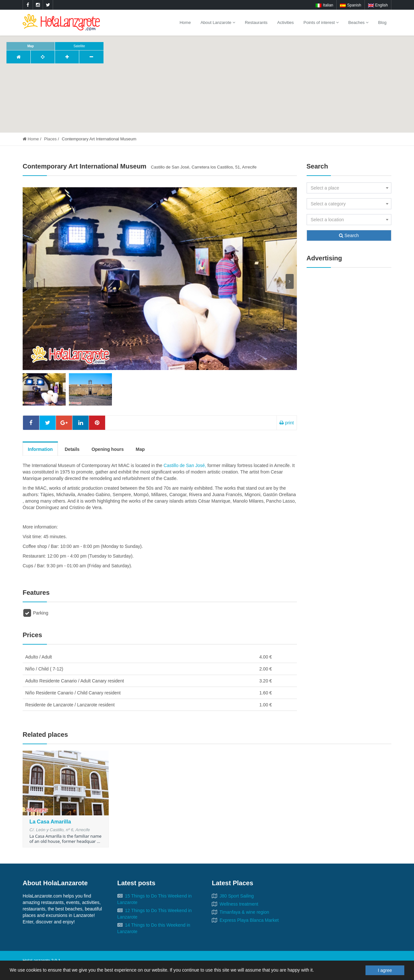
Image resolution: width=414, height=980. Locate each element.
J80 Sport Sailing (237, 896)
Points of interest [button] (321, 22)
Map (140, 449)
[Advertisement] (349, 371)
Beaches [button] (358, 22)
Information (40, 449)
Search (349, 235)
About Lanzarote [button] (218, 22)
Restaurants (256, 22)
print (287, 423)
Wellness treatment (239, 904)
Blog (382, 22)
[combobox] (349, 188)
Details (72, 449)
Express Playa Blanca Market (249, 920)
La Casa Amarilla (50, 822)
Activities (285, 22)
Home (185, 22)
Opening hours (108, 449)
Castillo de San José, (185, 465)
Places (50, 139)
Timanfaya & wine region (245, 912)
